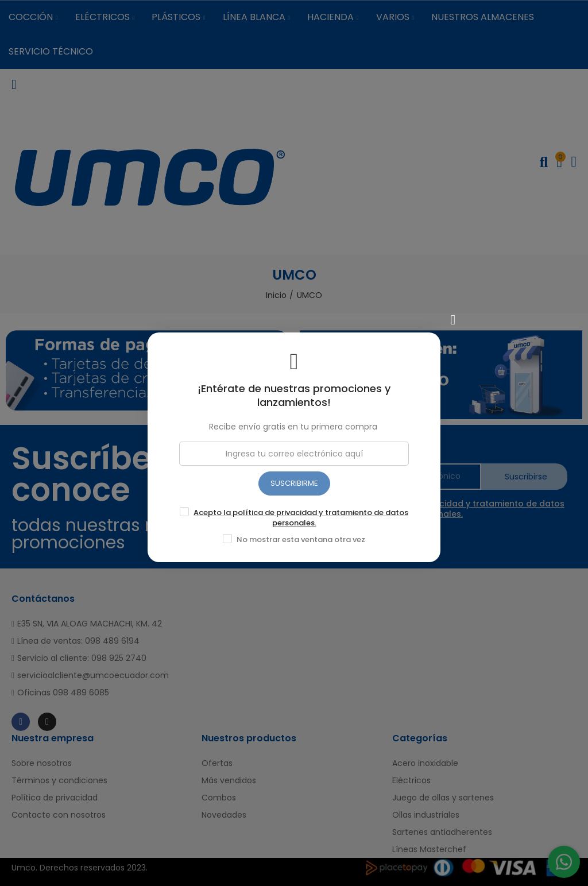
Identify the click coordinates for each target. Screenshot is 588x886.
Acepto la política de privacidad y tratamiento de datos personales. (301, 514)
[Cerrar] (453, 316)
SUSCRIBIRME (294, 479)
